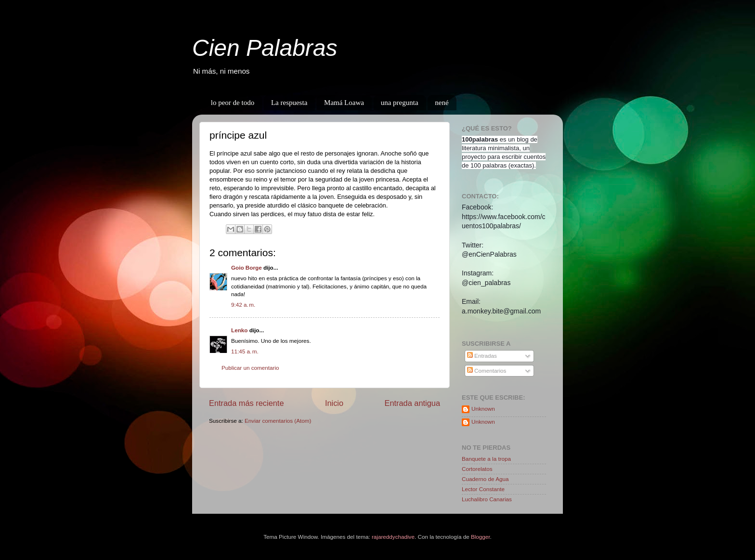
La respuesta (289, 103)
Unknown (483, 409)
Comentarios (487, 371)
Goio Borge (247, 267)
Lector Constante (483, 489)
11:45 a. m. (245, 351)
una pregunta (400, 103)
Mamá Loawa (344, 103)
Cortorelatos (477, 469)
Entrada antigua (412, 403)
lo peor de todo (233, 103)
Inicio (334, 403)
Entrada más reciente (247, 403)
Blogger (481, 537)
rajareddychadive (393, 537)
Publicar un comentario (250, 368)
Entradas (482, 356)
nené (442, 103)
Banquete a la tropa (486, 459)
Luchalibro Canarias (487, 499)
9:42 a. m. (243, 305)
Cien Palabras (265, 48)
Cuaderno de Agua (485, 479)
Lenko (239, 330)
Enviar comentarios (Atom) (278, 421)
